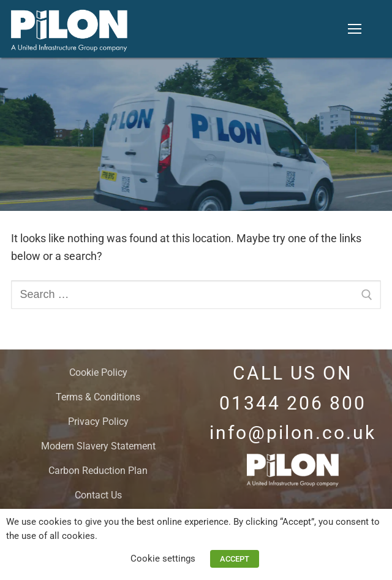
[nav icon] (354, 29)
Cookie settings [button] (163, 559)
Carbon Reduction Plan (98, 471)
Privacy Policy (98, 422)
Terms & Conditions (98, 397)
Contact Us (98, 495)
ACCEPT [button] (235, 559)
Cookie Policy (98, 372)
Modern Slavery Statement (98, 446)
